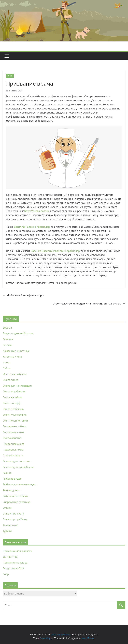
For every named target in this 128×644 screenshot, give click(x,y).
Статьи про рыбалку (15, 519)
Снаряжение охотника (17, 502)
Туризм (7, 531)
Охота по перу (11, 403)
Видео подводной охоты (18, 333)
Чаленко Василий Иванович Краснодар (55, 251)
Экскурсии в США (13, 568)
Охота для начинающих (18, 386)
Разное (7, 473)
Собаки (7, 508)
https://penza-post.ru (37, 211)
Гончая (7, 345)
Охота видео (11, 380)
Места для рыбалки (15, 374)
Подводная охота (13, 444)
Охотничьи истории (15, 421)
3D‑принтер (10, 557)
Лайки (7, 368)
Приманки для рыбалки (18, 551)
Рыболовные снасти (15, 496)
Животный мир (12, 357)
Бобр (6, 574)
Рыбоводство (11, 490)
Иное (10, 76)
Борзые (7, 328)
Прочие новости (13, 455)
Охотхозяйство (12, 438)
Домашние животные (16, 351)
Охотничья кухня (13, 432)
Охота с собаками (14, 409)
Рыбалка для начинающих (19, 484)
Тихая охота (10, 525)
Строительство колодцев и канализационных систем (89, 303)
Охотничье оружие (15, 415)
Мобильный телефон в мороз (24, 295)
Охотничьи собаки (14, 426)
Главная (8, 339)
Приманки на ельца (15, 562)
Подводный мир (13, 449)
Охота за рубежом (14, 391)
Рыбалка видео (12, 479)
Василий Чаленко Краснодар (32, 227)
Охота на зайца (12, 397)
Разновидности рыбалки (18, 467)
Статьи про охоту (13, 513)
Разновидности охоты (16, 461)
